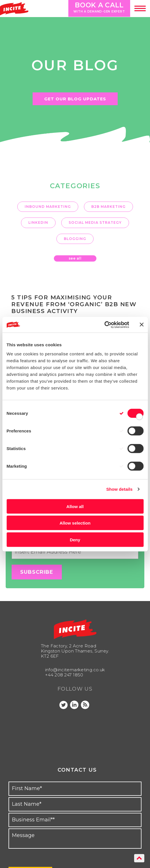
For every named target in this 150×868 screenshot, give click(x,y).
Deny (75, 539)
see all (75, 258)
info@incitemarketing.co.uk (75, 670)
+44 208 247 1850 (64, 675)
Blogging (75, 239)
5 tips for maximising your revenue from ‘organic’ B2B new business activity (74, 304)
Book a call (98, 7)
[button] (140, 9)
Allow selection (75, 523)
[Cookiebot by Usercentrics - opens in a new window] (104, 325)
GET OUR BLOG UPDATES (75, 99)
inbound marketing (48, 207)
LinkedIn (38, 222)
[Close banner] (141, 325)
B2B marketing (108, 207)
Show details (120, 489)
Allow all (75, 506)
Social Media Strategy (95, 222)
